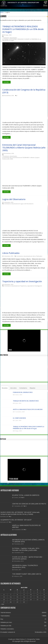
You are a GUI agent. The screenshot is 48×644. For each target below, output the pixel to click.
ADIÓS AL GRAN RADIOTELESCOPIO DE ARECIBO (28, 409)
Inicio (2, 12)
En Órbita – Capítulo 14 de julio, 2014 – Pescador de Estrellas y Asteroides (26, 549)
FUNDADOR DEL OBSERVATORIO (23, 392)
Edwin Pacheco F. (21, 639)
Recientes (5, 388)
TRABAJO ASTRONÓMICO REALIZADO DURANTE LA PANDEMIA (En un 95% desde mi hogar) (23, 29)
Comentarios (23, 388)
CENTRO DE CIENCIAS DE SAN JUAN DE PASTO (29, 504)
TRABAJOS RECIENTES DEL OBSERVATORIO (26, 401)
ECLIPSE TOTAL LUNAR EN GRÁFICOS (26, 495)
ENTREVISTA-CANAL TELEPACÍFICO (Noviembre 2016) (25, 566)
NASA (10, 350)
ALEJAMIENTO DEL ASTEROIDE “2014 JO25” (16, 520)
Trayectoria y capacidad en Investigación (22, 281)
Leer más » (6, 82)
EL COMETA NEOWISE (19, 418)
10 (26, 506)
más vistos (13, 388)
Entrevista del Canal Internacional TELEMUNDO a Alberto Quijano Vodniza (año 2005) (24, 148)
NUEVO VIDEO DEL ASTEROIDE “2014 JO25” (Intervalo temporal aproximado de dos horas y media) (20, 513)
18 (24, 498)
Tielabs (38, 639)
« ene (2, 604)
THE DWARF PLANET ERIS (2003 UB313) (27, 574)
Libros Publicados (11, 253)
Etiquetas (33, 388)
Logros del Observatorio (14, 199)
